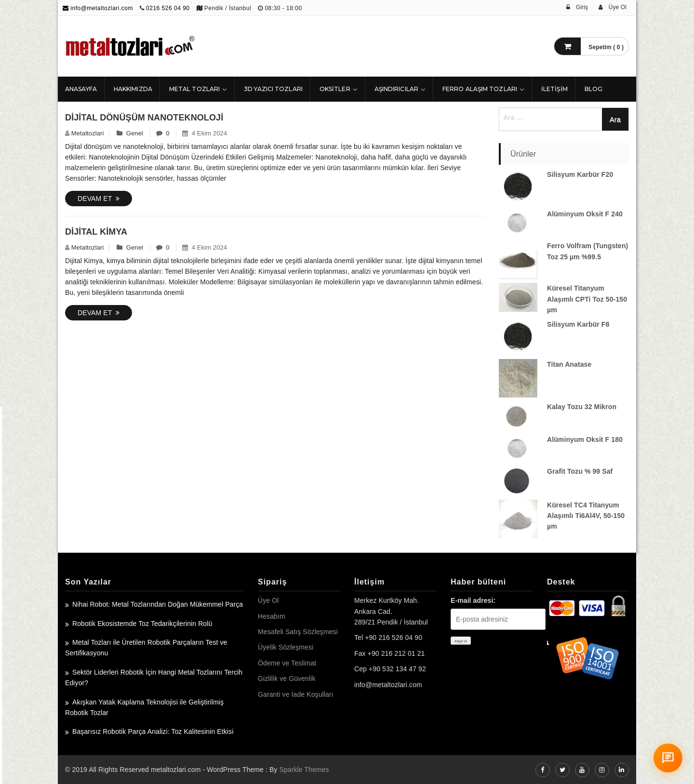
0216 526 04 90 (168, 8)
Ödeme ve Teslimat (287, 663)
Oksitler (335, 89)
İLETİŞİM (554, 89)
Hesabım (272, 616)
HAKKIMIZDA (133, 89)
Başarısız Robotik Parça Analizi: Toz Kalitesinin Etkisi (153, 731)
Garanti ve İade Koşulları (296, 694)
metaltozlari (88, 133)
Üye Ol (268, 600)
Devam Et (99, 199)
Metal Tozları (194, 89)
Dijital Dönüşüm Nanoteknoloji (144, 118)
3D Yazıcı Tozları (273, 89)
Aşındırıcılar (396, 89)
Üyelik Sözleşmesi (286, 647)
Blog (594, 89)
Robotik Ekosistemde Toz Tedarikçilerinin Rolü (142, 624)
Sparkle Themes (304, 770)
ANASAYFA (81, 89)
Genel (135, 133)
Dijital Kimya (96, 232)
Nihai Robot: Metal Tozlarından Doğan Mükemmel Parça (158, 604)
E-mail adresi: (473, 600)
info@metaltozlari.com (98, 8)
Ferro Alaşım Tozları (480, 89)
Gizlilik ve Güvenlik (287, 678)
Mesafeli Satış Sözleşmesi (298, 632)
